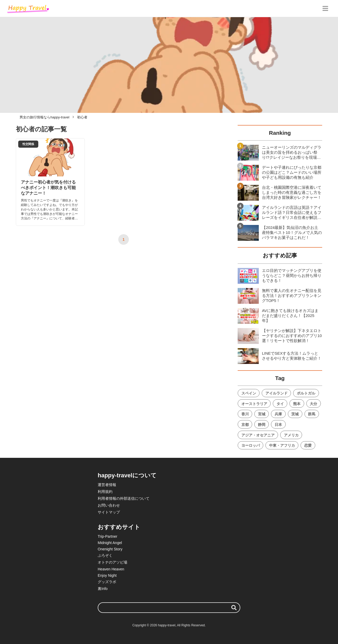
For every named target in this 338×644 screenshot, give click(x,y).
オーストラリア (254, 404)
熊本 (297, 404)
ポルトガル (306, 393)
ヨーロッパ (251, 445)
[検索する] (234, 608)
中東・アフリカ (282, 445)
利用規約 (105, 492)
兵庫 (278, 414)
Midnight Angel (110, 543)
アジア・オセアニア (258, 435)
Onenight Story (110, 549)
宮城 (262, 414)
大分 (313, 404)
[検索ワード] (169, 608)
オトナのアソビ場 (112, 562)
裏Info (103, 589)
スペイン (249, 393)
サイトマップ (109, 512)
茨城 (295, 414)
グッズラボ (107, 582)
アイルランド (276, 393)
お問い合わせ (109, 505)
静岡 (262, 425)
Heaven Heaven (111, 569)
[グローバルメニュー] (325, 8)
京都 (245, 425)
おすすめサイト (119, 527)
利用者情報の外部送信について (124, 498)
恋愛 (308, 445)
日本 (278, 425)
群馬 (312, 414)
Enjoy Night (107, 575)
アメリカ (291, 435)
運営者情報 (107, 485)
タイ (280, 404)
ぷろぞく (105, 555)
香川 (245, 414)
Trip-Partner (107, 536)
